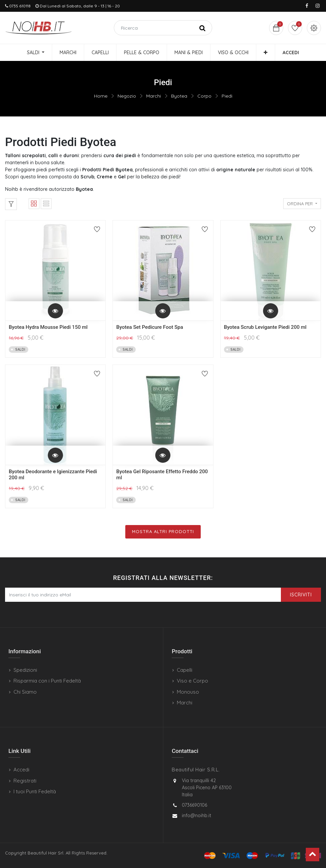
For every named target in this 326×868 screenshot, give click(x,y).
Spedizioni (25, 670)
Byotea (179, 96)
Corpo (204, 96)
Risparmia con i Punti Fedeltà (47, 681)
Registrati (25, 781)
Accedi (21, 770)
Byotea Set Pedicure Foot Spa (150, 327)
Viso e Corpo (192, 681)
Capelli (185, 670)
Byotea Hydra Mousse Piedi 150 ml (48, 327)
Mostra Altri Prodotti (163, 531)
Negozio (127, 96)
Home (101, 96)
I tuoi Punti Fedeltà (35, 791)
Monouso (188, 692)
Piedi (227, 96)
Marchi (154, 96)
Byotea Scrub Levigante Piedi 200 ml (265, 327)
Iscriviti (301, 595)
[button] (266, 53)
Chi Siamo (25, 692)
